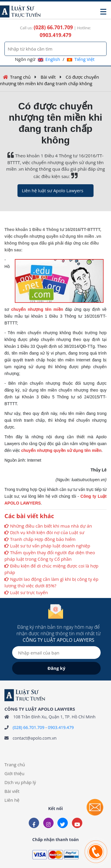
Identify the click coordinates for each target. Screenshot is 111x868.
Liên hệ (12, 800)
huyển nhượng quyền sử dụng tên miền (62, 450)
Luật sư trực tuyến (29, 592)
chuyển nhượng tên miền (37, 309)
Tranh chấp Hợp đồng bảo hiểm (43, 539)
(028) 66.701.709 (29, 727)
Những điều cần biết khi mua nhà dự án (51, 526)
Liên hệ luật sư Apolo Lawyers (53, 190)
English (49, 59)
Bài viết (48, 77)
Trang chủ (20, 77)
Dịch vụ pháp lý (20, 782)
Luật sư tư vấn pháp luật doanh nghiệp (50, 546)
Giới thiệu (15, 773)
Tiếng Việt (81, 59)
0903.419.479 (61, 727)
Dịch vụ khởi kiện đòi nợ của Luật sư (47, 532)
